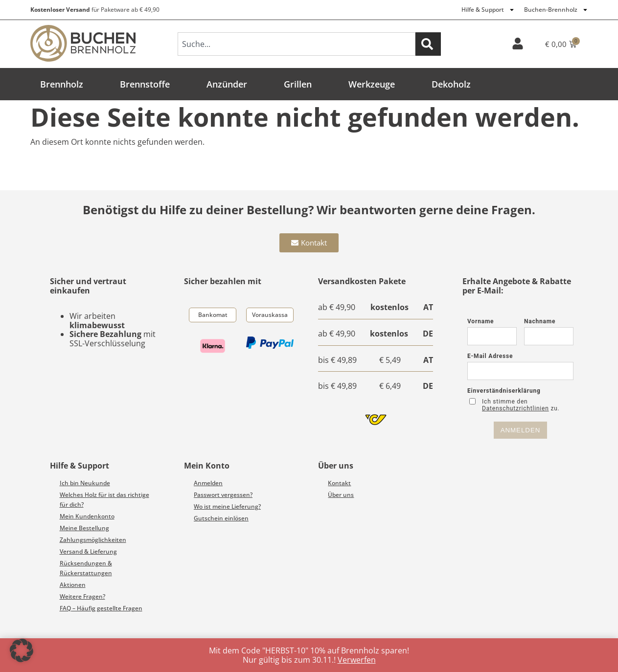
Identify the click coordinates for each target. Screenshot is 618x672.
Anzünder (227, 84)
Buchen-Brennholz (556, 10)
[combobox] (297, 44)
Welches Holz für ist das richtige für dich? (104, 500)
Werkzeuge (372, 84)
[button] (22, 650)
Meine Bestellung (84, 528)
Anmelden (208, 483)
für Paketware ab (95, 10)
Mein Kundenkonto (87, 516)
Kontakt (339, 483)
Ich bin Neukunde (85, 483)
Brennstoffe (145, 84)
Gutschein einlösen (221, 518)
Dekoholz (451, 84)
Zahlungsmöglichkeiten (93, 540)
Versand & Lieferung (88, 551)
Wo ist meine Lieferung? (227, 506)
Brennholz (62, 84)
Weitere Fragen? (82, 596)
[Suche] (428, 44)
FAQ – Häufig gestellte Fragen (101, 608)
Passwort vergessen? (223, 495)
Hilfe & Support (488, 10)
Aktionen (73, 585)
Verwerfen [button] (357, 660)
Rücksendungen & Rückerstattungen (86, 568)
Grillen (298, 84)
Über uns (341, 495)
